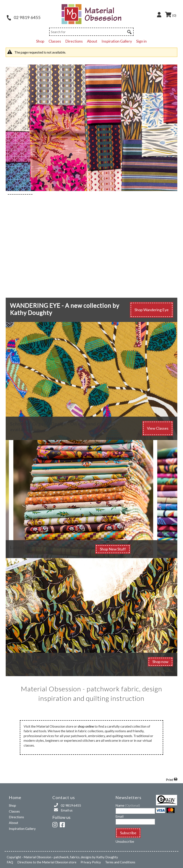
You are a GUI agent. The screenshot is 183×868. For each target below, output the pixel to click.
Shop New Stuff (113, 549)
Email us (67, 810)
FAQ (10, 862)
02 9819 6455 (24, 17)
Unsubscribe (125, 841)
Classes (55, 41)
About (92, 41)
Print (169, 780)
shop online (86, 726)
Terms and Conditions (120, 862)
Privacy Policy (91, 862)
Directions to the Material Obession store (47, 862)
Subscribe (128, 833)
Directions (74, 41)
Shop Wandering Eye (152, 310)
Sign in (141, 41)
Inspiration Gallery (117, 41)
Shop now (160, 662)
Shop (40, 41)
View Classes (158, 428)
